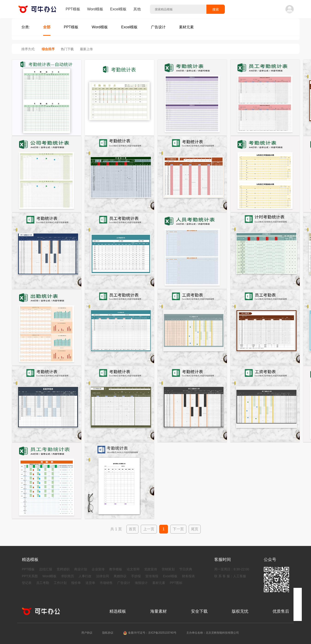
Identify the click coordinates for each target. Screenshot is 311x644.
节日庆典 (186, 569)
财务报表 (188, 576)
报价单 (76, 583)
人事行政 (85, 576)
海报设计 (141, 583)
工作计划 (60, 583)
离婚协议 (120, 576)
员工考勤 (43, 583)
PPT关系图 (30, 576)
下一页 (178, 529)
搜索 (216, 9)
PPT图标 (176, 583)
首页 (132, 529)
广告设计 (124, 583)
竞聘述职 (63, 569)
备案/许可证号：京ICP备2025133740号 (152, 633)
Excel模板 (118, 9)
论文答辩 (133, 569)
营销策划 (168, 569)
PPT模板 (73, 9)
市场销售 (106, 583)
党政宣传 (151, 569)
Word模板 (95, 9)
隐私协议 (108, 633)
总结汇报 (46, 569)
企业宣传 (98, 569)
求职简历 (67, 576)
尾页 (195, 529)
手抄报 (136, 576)
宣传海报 (152, 576)
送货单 (90, 583)
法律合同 (103, 576)
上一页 (149, 529)
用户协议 (87, 633)
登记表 (27, 583)
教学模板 (116, 569)
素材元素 (159, 583)
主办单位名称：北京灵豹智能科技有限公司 (213, 633)
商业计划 (81, 569)
